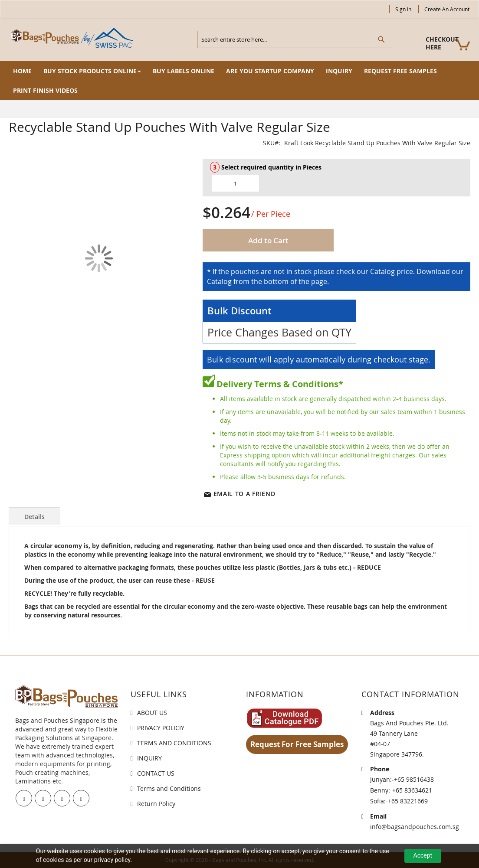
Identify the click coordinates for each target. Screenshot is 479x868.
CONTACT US (156, 773)
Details (34, 517)
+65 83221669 (408, 801)
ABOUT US (152, 713)
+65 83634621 (412, 790)
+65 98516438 (414, 779)
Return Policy (156, 804)
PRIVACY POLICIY (161, 728)
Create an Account (447, 9)
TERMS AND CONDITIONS (174, 743)
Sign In (403, 9)
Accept (423, 855)
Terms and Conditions (169, 788)
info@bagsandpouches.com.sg (415, 827)
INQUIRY (149, 758)
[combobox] (295, 39)
